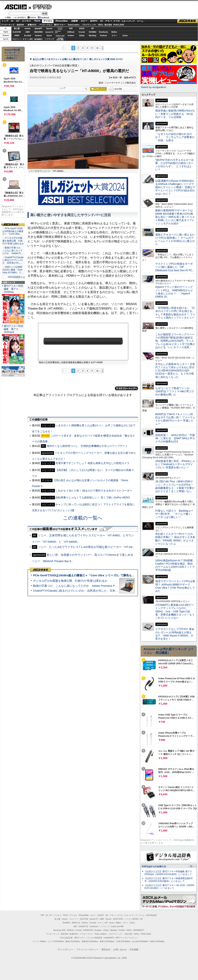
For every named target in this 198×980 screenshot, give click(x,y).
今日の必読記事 (66, 938)
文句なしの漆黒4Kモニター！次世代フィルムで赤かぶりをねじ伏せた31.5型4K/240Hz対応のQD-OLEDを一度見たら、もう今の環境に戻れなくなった (175, 371)
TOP (42, 915)
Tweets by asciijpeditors (153, 87)
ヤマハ (114, 36)
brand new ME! (117, 926)
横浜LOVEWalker (73, 941)
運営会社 (106, 950)
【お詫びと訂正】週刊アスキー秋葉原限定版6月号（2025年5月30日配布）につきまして (169, 880)
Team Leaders (101, 934)
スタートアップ (128, 21)
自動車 (75, 21)
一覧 (85, 89)
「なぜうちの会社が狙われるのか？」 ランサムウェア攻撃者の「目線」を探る (175, 137)
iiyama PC (94, 919)
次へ (98, 48)
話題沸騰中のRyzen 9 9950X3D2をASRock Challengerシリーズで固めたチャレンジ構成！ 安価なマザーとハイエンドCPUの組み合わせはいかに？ (175, 187)
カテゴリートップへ (126, 388)
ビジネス (27, 21)
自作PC (94, 21)
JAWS (17, 36)
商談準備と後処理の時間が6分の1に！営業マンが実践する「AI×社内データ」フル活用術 (175, 114)
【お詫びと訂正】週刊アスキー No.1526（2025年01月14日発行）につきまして (169, 887)
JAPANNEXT (38, 39)
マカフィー (17, 39)
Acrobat (28, 36)
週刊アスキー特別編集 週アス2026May (13, 289)
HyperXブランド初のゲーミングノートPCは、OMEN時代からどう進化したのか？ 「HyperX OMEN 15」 (174, 292)
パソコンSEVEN (60, 28)
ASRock (71, 32)
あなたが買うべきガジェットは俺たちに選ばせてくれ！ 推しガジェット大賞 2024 (74, 59)
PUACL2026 (119, 25)
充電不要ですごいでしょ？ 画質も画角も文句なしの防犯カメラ (92, 463)
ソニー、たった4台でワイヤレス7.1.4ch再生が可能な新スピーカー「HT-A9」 (87, 547)
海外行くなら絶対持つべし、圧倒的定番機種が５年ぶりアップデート (87, 446)
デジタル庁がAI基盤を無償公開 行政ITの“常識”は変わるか (70, 581)
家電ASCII (32, 25)
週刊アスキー (60, 25)
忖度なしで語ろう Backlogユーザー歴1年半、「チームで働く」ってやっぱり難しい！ (174, 514)
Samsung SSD (59, 930)
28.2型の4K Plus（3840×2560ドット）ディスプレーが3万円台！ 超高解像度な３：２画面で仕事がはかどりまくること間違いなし (175, 486)
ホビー (84, 21)
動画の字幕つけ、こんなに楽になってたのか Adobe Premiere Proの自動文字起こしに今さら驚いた (96, 586)
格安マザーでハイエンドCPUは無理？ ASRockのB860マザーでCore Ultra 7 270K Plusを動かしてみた (175, 586)
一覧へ (191, 866)
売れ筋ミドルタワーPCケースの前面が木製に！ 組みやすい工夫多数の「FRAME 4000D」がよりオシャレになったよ (175, 539)
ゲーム (140, 21)
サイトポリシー (66, 950)
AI (12, 21)
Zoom (125, 36)
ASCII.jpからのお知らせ (154, 866)
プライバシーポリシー (87, 950)
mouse (27, 28)
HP (93, 28)
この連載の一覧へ (83, 518)
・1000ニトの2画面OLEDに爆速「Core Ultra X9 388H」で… (13, 270)
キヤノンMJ (28, 39)
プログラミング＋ (116, 934)
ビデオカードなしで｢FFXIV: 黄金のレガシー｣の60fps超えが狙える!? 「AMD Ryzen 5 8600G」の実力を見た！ (175, 634)
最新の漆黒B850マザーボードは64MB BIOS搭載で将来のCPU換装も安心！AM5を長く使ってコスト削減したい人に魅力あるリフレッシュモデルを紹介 (175, 217)
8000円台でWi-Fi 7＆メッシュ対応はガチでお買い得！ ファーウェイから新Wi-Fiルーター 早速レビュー (175, 419)
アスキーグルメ (46, 25)
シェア (62, 88)
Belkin (114, 32)
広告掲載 (134, 950)
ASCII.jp (15, 7)
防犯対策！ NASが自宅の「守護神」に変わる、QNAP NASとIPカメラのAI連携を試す (175, 438)
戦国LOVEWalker (157, 941)
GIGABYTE (49, 32)
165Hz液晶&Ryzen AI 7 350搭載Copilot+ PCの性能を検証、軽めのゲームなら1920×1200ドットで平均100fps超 (175, 565)
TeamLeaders (74, 25)
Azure (49, 36)
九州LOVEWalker (123, 941)
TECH (37, 21)
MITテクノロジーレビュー (127, 938)
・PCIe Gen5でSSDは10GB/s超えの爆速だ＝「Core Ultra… (13, 231)
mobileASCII (109, 938)
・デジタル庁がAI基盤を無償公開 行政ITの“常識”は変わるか (13, 241)
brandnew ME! (60, 39)
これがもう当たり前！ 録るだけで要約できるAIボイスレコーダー (94, 491)
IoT (18, 21)
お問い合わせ (120, 950)
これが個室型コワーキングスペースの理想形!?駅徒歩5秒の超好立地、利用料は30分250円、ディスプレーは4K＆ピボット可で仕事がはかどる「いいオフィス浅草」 (175, 341)
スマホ (117, 21)
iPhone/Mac (62, 21)
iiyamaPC (38, 28)
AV (102, 21)
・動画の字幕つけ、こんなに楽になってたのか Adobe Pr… (13, 251)
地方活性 (108, 25)
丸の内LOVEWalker (140, 941)
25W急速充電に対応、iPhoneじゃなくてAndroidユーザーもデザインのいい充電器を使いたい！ (175, 464)
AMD (28, 32)
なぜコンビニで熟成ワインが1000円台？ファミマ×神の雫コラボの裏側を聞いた (175, 391)
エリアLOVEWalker (56, 941)
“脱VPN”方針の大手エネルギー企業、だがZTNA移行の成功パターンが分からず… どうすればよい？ (174, 165)
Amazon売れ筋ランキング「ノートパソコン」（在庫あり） (12, 54)
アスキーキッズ (8, 25)
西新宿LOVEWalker (90, 941)
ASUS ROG (38, 32)
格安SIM (20, 25)
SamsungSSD (58, 32)
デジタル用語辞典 (95, 938)
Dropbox (71, 35)
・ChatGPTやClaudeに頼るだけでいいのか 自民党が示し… (13, 260)
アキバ (108, 21)
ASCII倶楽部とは (16, 277)
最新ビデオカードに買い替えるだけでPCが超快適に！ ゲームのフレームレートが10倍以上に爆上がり (175, 239)
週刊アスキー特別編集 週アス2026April (13, 329)
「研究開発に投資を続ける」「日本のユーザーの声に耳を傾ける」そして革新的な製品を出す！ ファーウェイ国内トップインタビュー (175, 313)
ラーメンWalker (39, 941)
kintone (38, 36)
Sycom (49, 28)
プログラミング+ (89, 25)
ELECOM (17, 32)
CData (82, 36)
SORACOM (88, 930)
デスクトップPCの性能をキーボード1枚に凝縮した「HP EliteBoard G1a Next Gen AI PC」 (175, 267)
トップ (5, 21)
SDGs (101, 25)
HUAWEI (93, 32)
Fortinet (103, 36)
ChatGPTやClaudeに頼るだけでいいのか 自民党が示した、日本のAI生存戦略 (83, 591)
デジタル (40, 7)
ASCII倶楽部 (188, 21)
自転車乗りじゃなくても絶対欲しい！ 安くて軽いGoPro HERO (93, 497)
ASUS (82, 28)
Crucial (82, 32)
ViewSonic (103, 32)
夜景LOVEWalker (107, 941)
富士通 (17, 28)
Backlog (93, 36)
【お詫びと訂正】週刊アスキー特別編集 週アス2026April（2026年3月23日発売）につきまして (168, 873)
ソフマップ (49, 39)
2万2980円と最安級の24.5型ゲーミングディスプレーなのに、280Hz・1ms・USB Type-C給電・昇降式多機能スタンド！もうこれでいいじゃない (175, 611)
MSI (71, 28)
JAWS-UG (76, 923)
